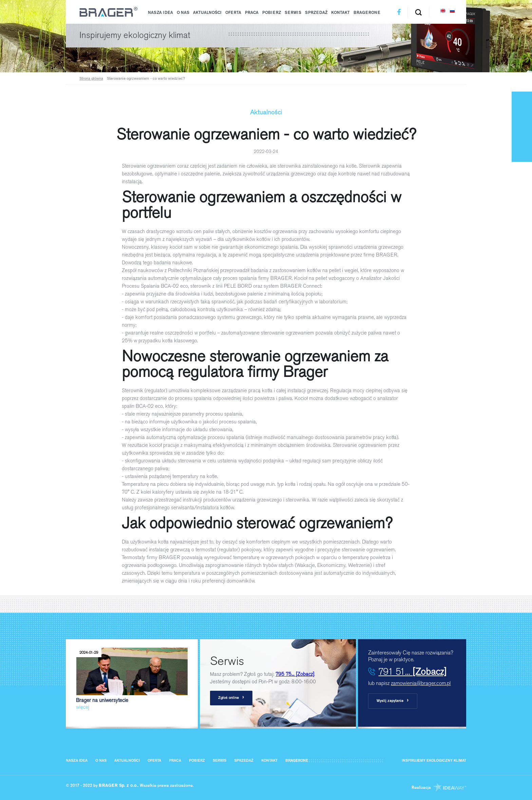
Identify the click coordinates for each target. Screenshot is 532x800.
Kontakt (340, 13)
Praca (252, 13)
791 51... (412, 671)
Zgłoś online (231, 698)
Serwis (293, 13)
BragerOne (367, 13)
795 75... (295, 674)
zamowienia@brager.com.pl (421, 683)
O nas (183, 13)
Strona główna (91, 79)
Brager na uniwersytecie (132, 679)
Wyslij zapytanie (393, 701)
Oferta (233, 13)
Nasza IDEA (160, 13)
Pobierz (272, 13)
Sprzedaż (316, 13)
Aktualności (207, 13)
